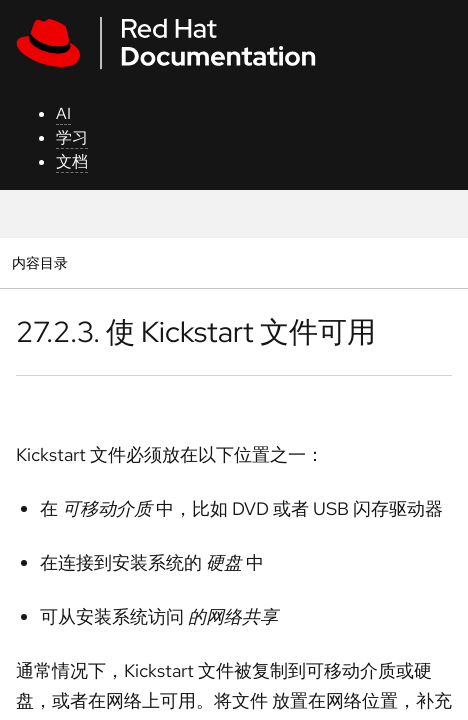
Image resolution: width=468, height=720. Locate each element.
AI (63, 113)
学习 (72, 137)
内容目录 (39, 262)
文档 (72, 161)
